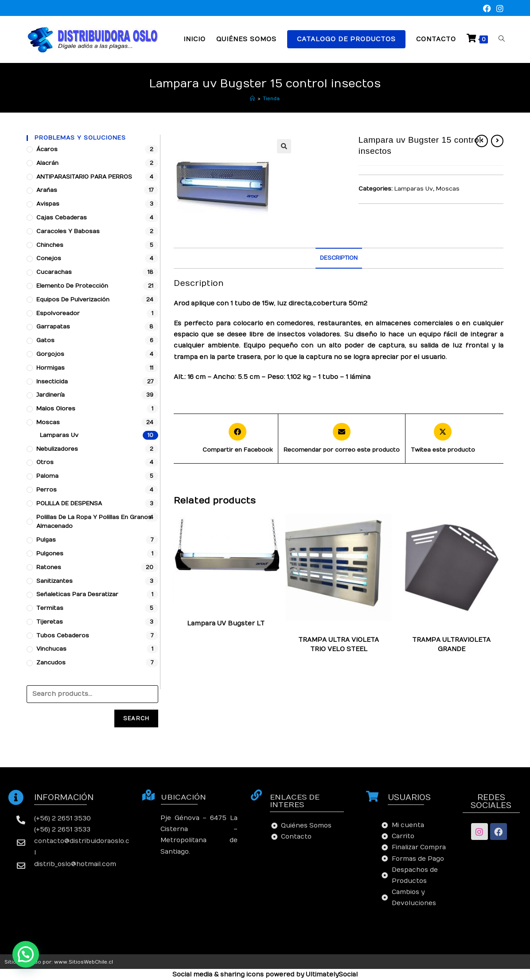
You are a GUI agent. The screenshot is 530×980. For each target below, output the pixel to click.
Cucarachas (54, 272)
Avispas (48, 204)
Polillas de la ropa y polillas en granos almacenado (94, 522)
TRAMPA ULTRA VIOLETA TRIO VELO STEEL (339, 644)
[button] (26, 954)
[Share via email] (342, 439)
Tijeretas (50, 622)
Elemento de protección (72, 286)
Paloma (47, 476)
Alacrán (47, 163)
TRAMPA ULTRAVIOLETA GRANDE (451, 644)
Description (339, 258)
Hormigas (51, 368)
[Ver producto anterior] (482, 141)
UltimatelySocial (332, 974)
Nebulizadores (57, 449)
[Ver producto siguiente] (497, 141)
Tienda (271, 99)
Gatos (45, 340)
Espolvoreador (58, 313)
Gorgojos (50, 354)
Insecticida (52, 382)
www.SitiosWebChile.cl (84, 962)
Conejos (49, 258)
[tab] (339, 258)
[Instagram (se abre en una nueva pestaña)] (499, 9)
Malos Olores (56, 409)
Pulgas (46, 540)
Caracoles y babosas (68, 231)
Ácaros (47, 149)
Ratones (49, 567)
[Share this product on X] (443, 439)
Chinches (50, 245)
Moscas (448, 189)
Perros (47, 490)
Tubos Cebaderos (63, 636)
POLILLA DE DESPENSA (69, 504)
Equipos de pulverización (73, 300)
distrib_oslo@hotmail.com (75, 864)
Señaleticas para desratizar (77, 594)
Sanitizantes (55, 581)
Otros (45, 462)
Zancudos (51, 663)
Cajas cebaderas (62, 218)
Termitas (50, 608)
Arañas (47, 190)
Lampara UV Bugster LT (226, 623)
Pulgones (50, 554)
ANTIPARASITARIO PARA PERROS (84, 177)
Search (136, 718)
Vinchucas (51, 649)
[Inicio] (252, 99)
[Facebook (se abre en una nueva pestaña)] (487, 9)
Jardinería (51, 395)
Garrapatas (53, 327)
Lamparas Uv (414, 189)
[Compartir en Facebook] (238, 439)
